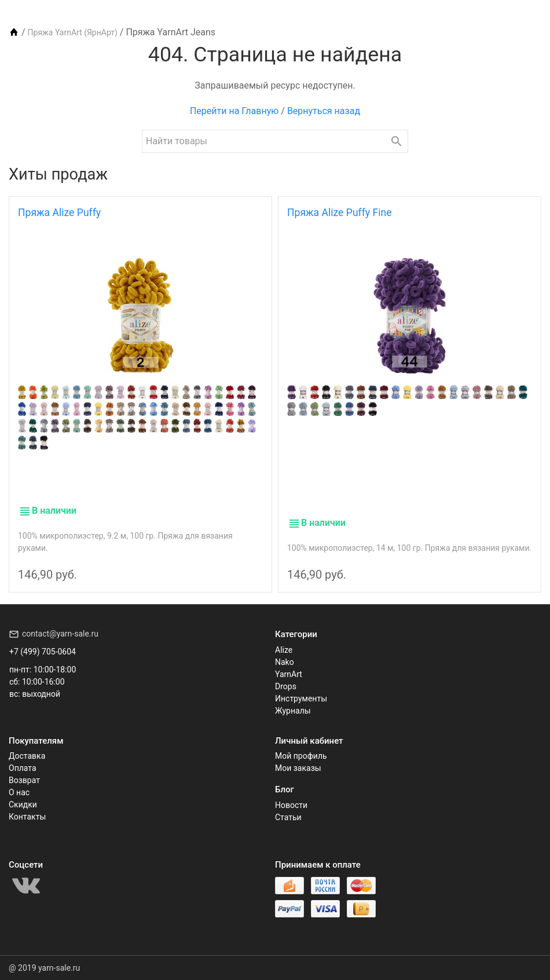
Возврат (24, 780)
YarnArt (289, 674)
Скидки (23, 805)
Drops (286, 686)
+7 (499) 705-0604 (43, 652)
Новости (291, 805)
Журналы (293, 711)
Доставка (27, 756)
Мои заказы (298, 768)
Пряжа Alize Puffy (59, 213)
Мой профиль (301, 756)
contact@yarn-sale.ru (60, 634)
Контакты (27, 817)
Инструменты (301, 699)
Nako (285, 662)
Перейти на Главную (234, 111)
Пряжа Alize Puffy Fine (340, 213)
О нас (19, 792)
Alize (284, 650)
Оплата (23, 768)
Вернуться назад (324, 111)
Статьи (288, 817)
